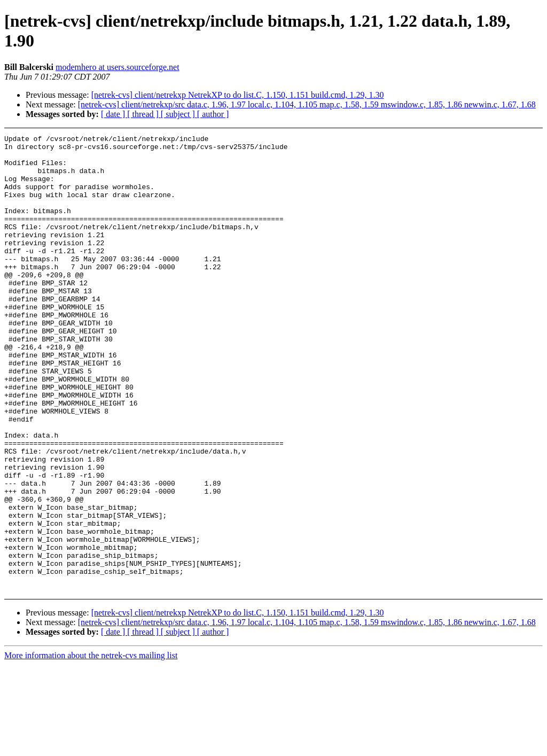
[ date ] (114, 114)
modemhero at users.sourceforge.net (118, 67)
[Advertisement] (495, 162)
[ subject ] (179, 114)
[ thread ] (144, 114)
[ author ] (213, 114)
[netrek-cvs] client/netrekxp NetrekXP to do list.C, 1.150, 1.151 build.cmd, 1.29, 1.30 (238, 95)
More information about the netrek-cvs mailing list (91, 747)
